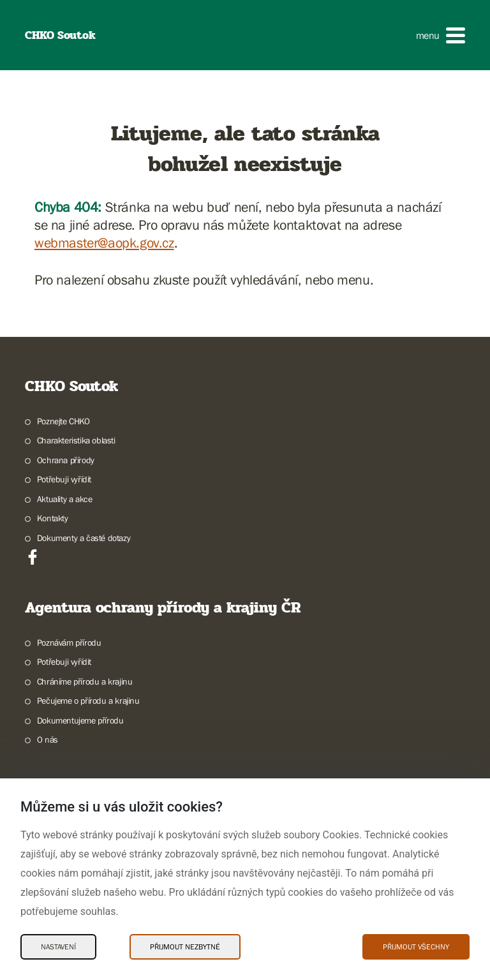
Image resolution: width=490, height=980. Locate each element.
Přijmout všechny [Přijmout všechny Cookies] (416, 947)
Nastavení (58, 947)
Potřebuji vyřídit (64, 479)
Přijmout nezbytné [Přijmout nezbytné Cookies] (185, 947)
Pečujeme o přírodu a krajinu (88, 701)
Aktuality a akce (65, 499)
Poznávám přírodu (69, 642)
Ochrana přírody (66, 460)
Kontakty (53, 518)
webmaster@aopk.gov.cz (104, 243)
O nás (48, 739)
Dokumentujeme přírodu (80, 720)
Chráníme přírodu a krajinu (85, 681)
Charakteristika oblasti (76, 440)
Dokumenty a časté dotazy (84, 538)
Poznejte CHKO (63, 421)
